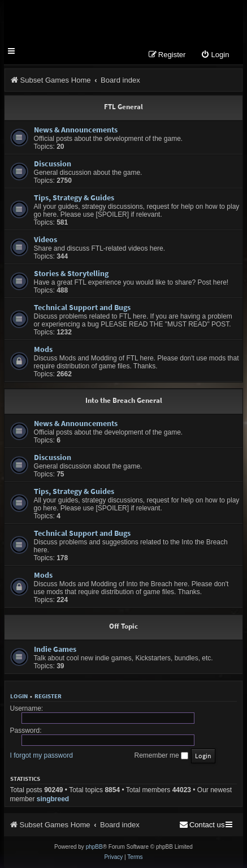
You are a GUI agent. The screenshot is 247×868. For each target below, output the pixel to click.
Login (19, 696)
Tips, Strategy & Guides (74, 197)
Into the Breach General (124, 400)
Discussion (53, 164)
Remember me (161, 755)
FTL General (123, 107)
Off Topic (123, 626)
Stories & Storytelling (71, 273)
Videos (45, 239)
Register (48, 696)
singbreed (53, 799)
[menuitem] (215, 55)
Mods (43, 349)
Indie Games (55, 649)
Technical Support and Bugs (82, 307)
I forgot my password (42, 755)
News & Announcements (76, 130)
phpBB (94, 847)
